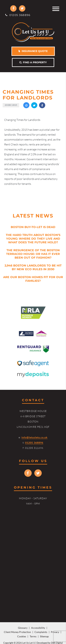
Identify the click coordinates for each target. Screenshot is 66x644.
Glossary (23, 628)
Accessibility (38, 628)
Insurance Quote (33, 51)
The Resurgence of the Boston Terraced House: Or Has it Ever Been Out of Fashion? (33, 254)
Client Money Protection (17, 632)
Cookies (22, 636)
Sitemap (44, 636)
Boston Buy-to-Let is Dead (33, 227)
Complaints (41, 632)
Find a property (33, 62)
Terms (33, 636)
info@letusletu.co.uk (34, 437)
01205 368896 (18, 15)
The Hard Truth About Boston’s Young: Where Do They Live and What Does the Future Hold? (33, 239)
